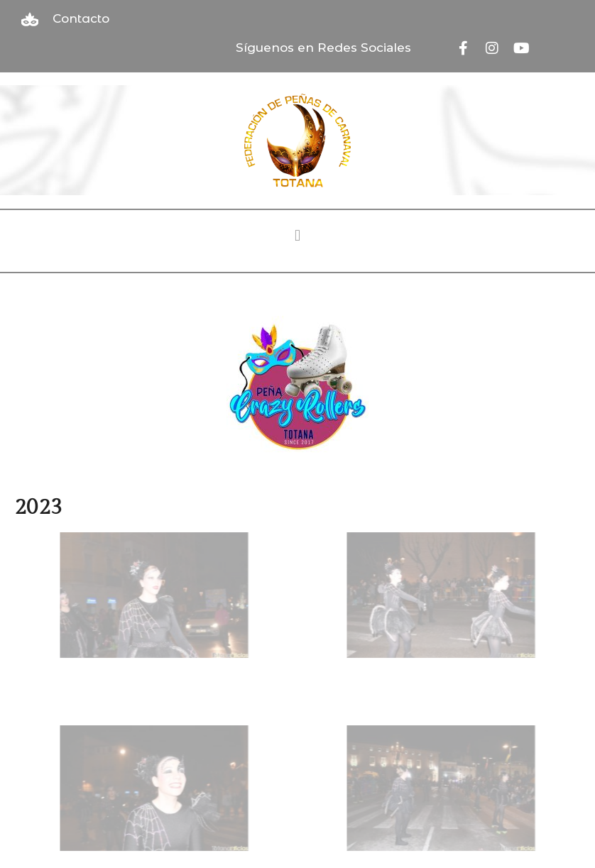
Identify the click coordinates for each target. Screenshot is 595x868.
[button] (297, 236)
